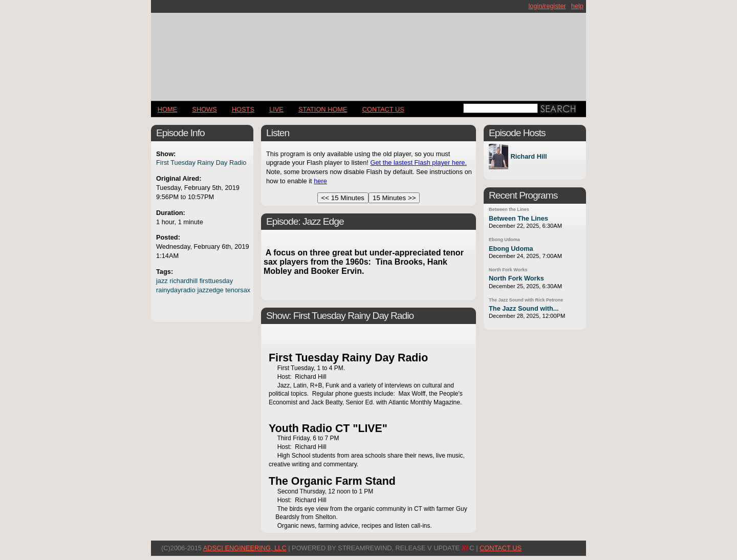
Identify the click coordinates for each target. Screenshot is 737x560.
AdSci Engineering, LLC (245, 548)
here (320, 181)
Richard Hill (528, 157)
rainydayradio (176, 290)
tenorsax (238, 290)
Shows (204, 109)
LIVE (276, 109)
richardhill (183, 281)
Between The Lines (518, 218)
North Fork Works (508, 270)
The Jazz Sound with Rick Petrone (526, 300)
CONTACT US (383, 109)
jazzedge (210, 290)
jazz (162, 281)
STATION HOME (323, 109)
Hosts (243, 109)
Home (167, 109)
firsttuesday (216, 281)
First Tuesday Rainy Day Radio (201, 163)
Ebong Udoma (504, 240)
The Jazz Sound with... (524, 308)
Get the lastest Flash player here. (418, 163)
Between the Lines (509, 209)
